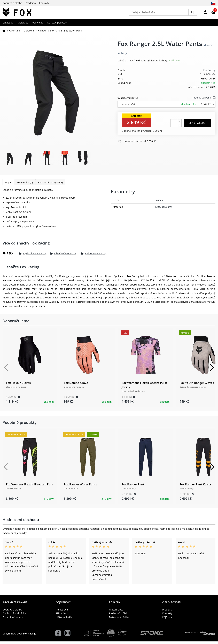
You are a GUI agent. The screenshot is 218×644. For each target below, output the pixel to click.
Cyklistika (8, 25)
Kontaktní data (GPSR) (50, 185)
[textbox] (166, 107)
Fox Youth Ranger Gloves (197, 385)
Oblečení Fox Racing (64, 256)
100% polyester (163, 209)
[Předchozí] (6, 370)
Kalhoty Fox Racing (94, 256)
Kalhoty (42, 33)
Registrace (62, 612)
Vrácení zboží (117, 612)
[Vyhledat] (193, 14)
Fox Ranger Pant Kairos (196, 487)
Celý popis (175, 63)
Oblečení (29, 33)
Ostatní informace (13, 620)
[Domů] (4, 33)
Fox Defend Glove (76, 385)
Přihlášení (62, 616)
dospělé (159, 203)
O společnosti (172, 605)
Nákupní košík (64, 620)
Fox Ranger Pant (133, 487)
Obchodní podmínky (14, 616)
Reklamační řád (118, 616)
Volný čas (38, 25)
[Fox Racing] (11, 256)
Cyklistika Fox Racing (33, 256)
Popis (8, 185)
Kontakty (44, 3)
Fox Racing (209, 73)
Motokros (23, 25)
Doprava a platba (12, 3)
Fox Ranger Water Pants (80, 487)
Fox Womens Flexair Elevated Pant (30, 487)
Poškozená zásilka (119, 620)
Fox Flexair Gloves (18, 385)
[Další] (212, 370)
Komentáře (25, 185)
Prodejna (31, 3)
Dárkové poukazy (57, 25)
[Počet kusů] (174, 126)
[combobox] (166, 107)
